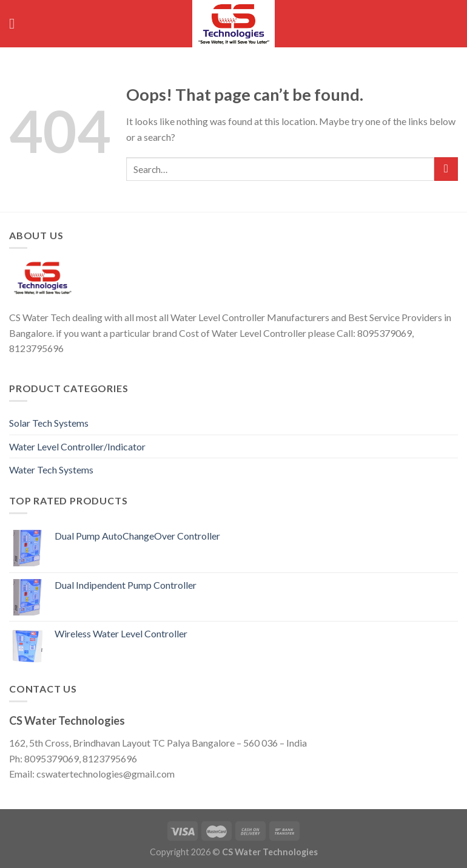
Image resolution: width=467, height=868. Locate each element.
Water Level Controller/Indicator (77, 446)
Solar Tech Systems (49, 423)
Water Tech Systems (51, 470)
